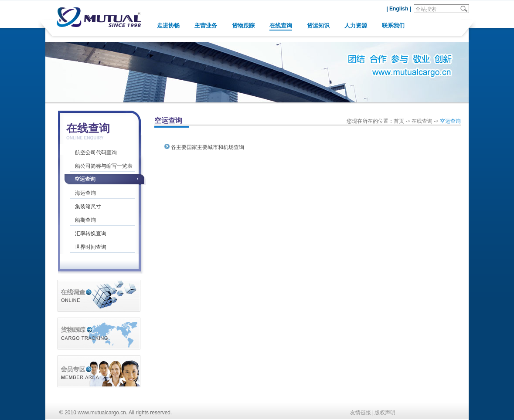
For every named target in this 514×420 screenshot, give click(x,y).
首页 (399, 121)
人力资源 (356, 25)
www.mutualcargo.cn (102, 413)
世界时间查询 (91, 247)
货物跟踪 (243, 25)
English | (400, 9)
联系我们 (393, 25)
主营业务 (206, 25)
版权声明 (385, 413)
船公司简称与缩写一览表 (104, 166)
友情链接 (361, 413)
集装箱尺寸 (88, 207)
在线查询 (281, 25)
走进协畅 (168, 25)
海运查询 (85, 193)
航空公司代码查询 (96, 152)
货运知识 (318, 25)
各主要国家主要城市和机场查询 (208, 147)
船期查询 (85, 220)
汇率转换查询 (91, 234)
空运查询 (85, 179)
